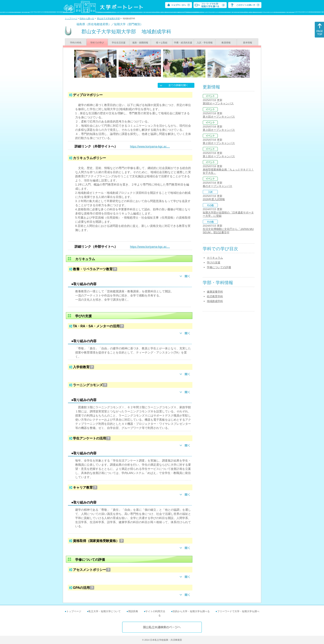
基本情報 (248, 43)
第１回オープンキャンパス (219, 156)
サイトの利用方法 (155, 611)
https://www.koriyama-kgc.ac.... (150, 146)
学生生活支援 (119, 43)
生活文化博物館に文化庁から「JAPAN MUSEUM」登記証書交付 (228, 231)
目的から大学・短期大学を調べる (191, 611)
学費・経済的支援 (183, 43)
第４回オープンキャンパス (219, 117)
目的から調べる (87, 18)
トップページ (71, 18)
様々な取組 (162, 43)
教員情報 (226, 43)
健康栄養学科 (215, 292)
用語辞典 (133, 611)
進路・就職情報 (140, 43)
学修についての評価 (219, 267)
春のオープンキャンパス (217, 186)
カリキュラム (215, 258)
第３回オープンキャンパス (219, 130)
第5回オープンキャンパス (218, 103)
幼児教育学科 (215, 296)
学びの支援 (214, 262)
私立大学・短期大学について (105, 611)
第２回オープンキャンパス (219, 143)
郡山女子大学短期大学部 (108, 18)
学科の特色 (76, 43)
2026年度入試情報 (214, 199)
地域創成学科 (215, 301)
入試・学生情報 (205, 43)
